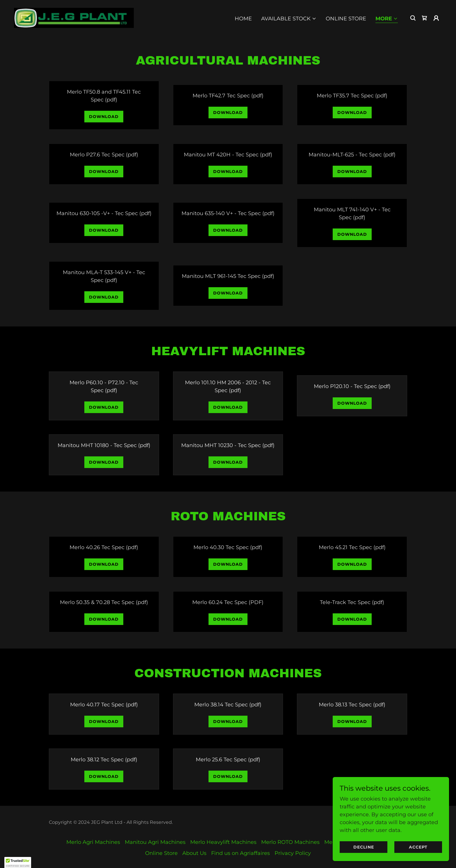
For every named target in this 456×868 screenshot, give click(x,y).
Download (104, 117)
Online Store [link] (346, 19)
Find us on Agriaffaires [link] (241, 853)
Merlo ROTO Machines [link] (290, 842)
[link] (74, 17)
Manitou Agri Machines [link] (155, 842)
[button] (289, 19)
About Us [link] (194, 853)
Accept (418, 847)
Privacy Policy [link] (293, 853)
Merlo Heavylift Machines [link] (223, 842)
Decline (364, 847)
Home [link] (243, 19)
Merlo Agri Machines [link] (93, 842)
